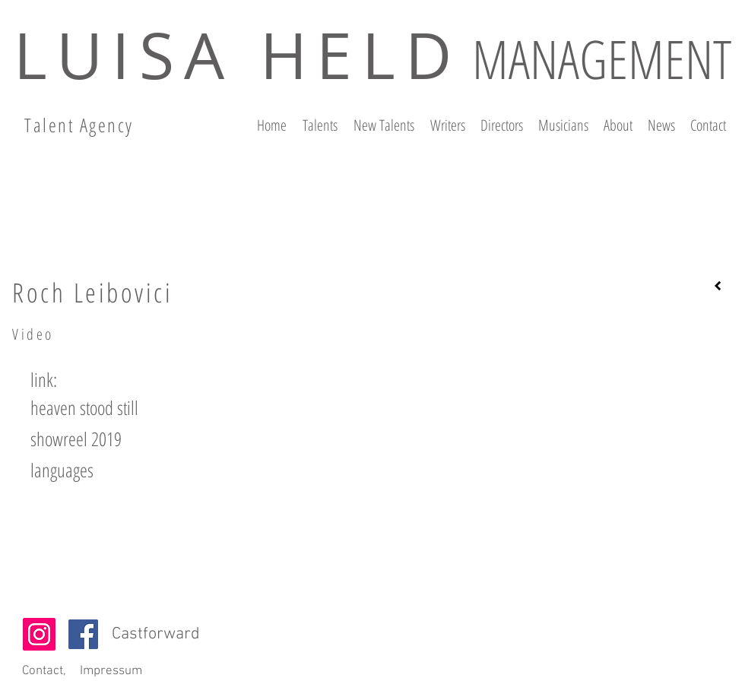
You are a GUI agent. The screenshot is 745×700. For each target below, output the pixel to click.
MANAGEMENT (602, 59)
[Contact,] (44, 672)
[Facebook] (83, 634)
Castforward (156, 634)
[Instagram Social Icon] (39, 634)
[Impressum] (111, 672)
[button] (45, 379)
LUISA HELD (237, 55)
